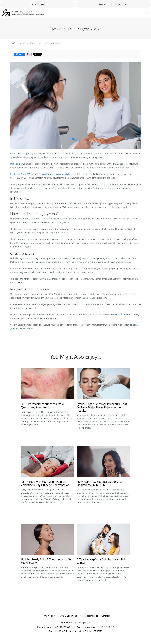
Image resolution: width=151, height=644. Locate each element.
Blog (31, 43)
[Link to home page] (22, 13)
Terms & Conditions (68, 616)
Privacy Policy (49, 616)
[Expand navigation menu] (147, 13)
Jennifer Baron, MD (18, 43)
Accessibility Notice (89, 616)
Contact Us (106, 616)
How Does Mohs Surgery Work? (49, 43)
